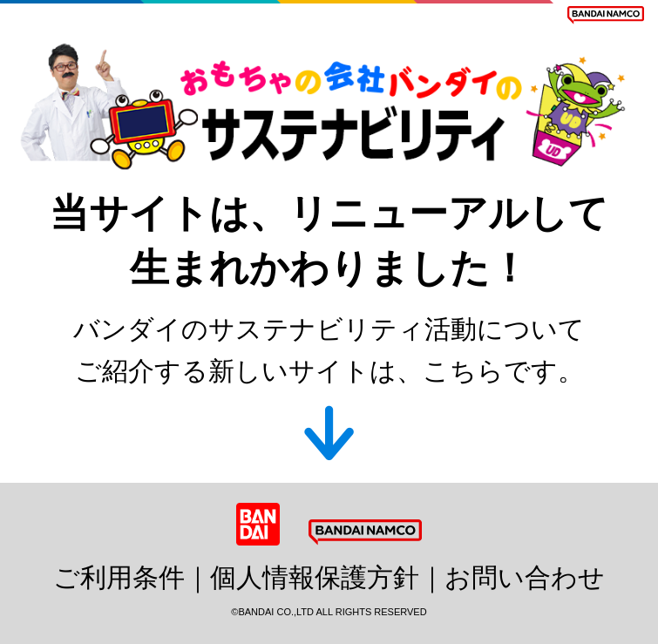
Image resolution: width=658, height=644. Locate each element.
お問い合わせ (525, 577)
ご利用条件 (119, 577)
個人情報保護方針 (315, 577)
